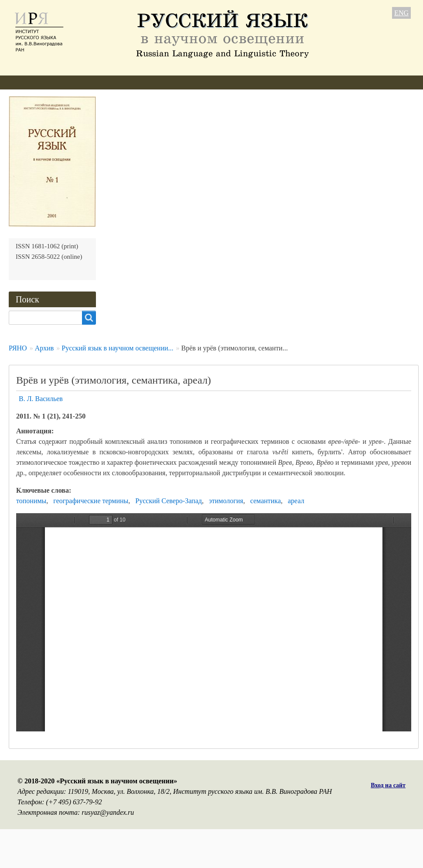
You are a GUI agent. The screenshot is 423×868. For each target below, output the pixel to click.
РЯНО (18, 348)
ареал (296, 501)
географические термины (91, 501)
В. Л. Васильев (41, 399)
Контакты (314, 82)
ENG (401, 13)
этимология (226, 501)
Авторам (126, 82)
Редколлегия (77, 82)
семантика (266, 501)
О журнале (25, 82)
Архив (227, 82)
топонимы (31, 501)
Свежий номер (178, 82)
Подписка (268, 82)
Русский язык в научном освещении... (117, 348)
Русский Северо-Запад (169, 501)
